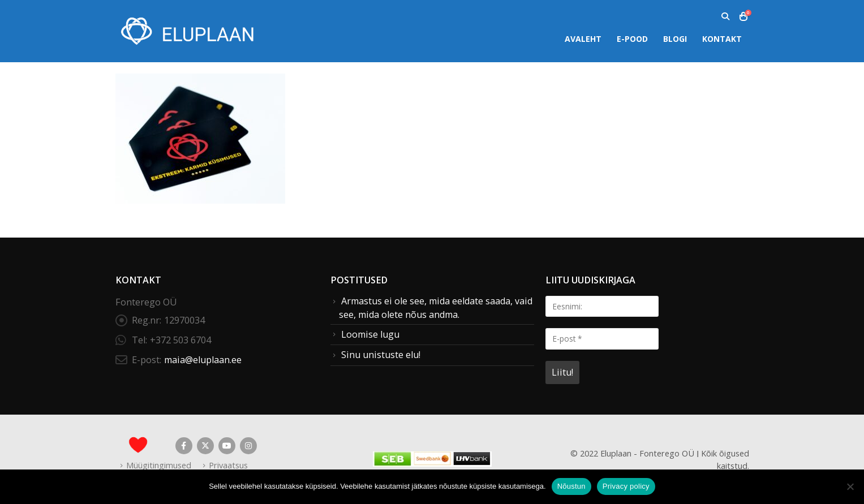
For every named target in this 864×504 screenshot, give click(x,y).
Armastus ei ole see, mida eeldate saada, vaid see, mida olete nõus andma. (436, 308)
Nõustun (571, 486)
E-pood (632, 39)
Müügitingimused (159, 465)
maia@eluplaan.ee (203, 360)
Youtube (227, 446)
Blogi (675, 39)
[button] (726, 16)
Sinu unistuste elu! (381, 355)
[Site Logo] (186, 31)
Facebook (184, 446)
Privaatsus (228, 465)
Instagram (248, 446)
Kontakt (722, 39)
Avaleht (583, 39)
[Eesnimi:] (602, 306)
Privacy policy (626, 486)
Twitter (205, 446)
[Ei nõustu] (850, 486)
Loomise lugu (370, 334)
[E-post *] (602, 339)
